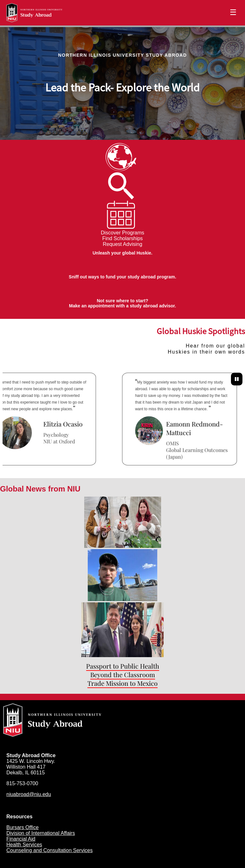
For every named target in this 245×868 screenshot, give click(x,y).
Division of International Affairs (41, 833)
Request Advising (122, 244)
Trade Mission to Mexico (122, 683)
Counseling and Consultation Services (49, 850)
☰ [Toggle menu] (233, 12)
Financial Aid (21, 839)
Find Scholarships (122, 238)
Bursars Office (22, 827)
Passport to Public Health (123, 666)
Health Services (24, 845)
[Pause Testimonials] (237, 379)
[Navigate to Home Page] (34, 13)
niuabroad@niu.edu (29, 794)
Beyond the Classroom (123, 674)
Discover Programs (122, 233)
